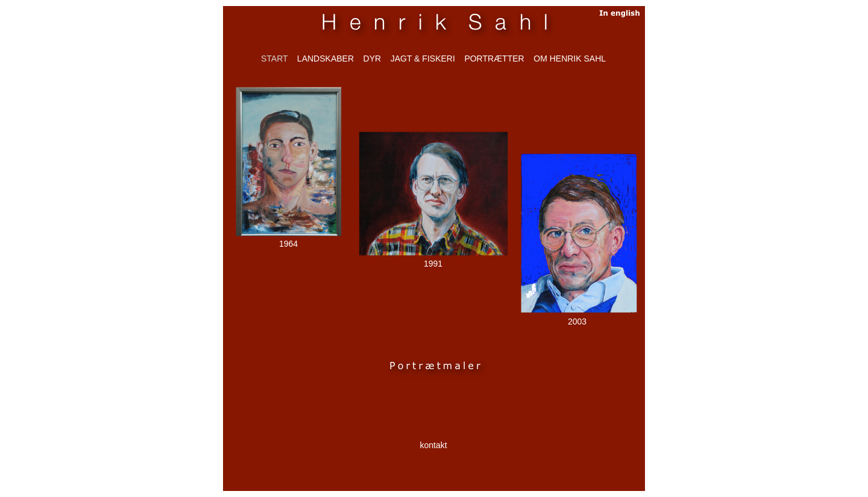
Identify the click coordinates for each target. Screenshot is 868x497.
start (274, 59)
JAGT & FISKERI (423, 59)
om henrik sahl (570, 59)
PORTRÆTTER (494, 59)
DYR (373, 59)
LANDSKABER (325, 59)
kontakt (433, 445)
